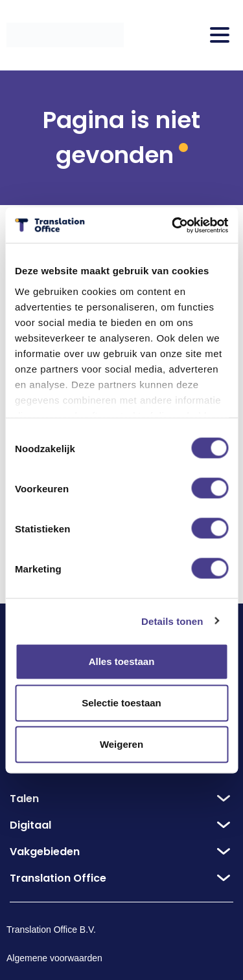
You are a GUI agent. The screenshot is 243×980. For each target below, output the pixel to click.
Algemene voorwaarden (54, 958)
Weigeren (121, 744)
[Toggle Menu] (220, 35)
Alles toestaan (122, 661)
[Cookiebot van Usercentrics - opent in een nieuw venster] (173, 225)
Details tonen (172, 621)
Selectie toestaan (121, 703)
